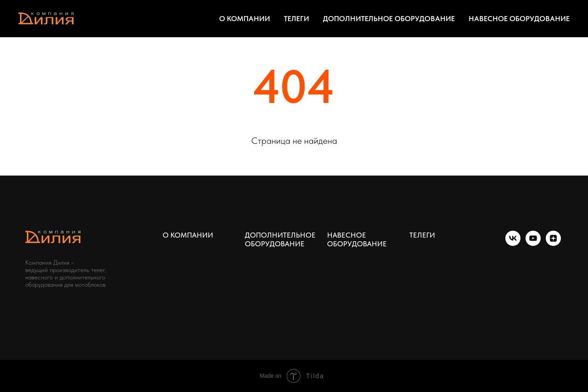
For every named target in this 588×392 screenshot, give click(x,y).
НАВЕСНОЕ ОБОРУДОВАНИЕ (519, 19)
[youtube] (533, 243)
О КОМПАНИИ (245, 19)
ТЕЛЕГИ (297, 19)
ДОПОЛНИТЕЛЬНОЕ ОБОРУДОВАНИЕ (389, 19)
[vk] (513, 243)
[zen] (553, 243)
